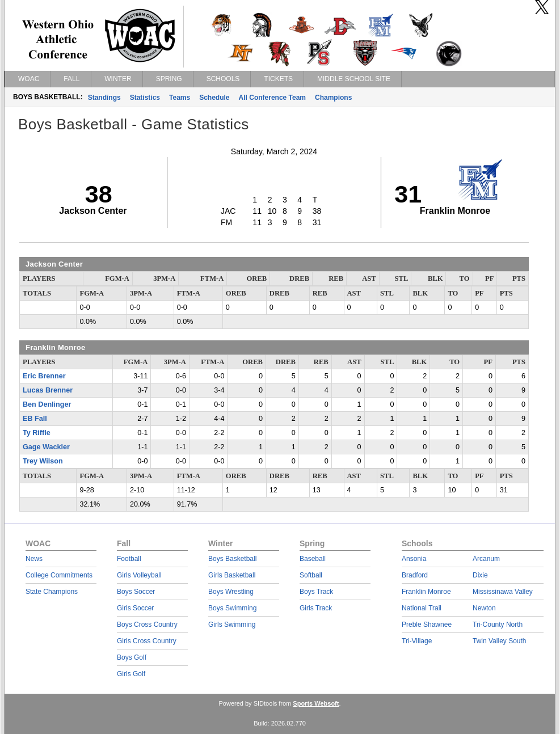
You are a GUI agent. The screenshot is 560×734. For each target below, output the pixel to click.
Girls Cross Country (147, 641)
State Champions (52, 592)
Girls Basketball (232, 575)
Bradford (415, 575)
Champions (333, 98)
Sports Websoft (316, 703)
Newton (484, 608)
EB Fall (35, 419)
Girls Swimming (232, 625)
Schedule (214, 98)
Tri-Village (417, 641)
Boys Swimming (232, 608)
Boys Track (316, 592)
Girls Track (316, 608)
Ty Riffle (37, 433)
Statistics (145, 98)
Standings (104, 98)
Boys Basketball (232, 559)
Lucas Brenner (48, 390)
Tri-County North (498, 625)
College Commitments (59, 575)
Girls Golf (131, 674)
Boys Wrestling (231, 592)
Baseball (313, 559)
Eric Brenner (44, 376)
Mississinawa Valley (503, 592)
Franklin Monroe (426, 592)
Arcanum (486, 559)
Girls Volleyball (139, 575)
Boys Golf (132, 657)
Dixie (480, 575)
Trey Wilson (43, 461)
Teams (180, 98)
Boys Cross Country (147, 625)
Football (129, 559)
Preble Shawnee (427, 625)
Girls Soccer (135, 608)
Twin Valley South (500, 641)
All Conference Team (272, 98)
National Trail (422, 608)
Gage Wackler (46, 447)
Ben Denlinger (47, 404)
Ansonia (414, 559)
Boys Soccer (136, 592)
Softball (311, 575)
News (34, 559)
